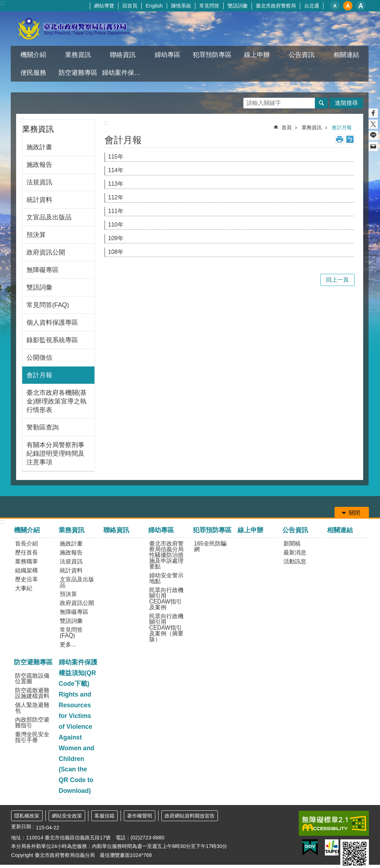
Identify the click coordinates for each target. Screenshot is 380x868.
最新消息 (295, 552)
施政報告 (39, 165)
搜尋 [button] (321, 103)
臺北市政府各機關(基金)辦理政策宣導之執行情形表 (57, 401)
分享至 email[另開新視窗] (373, 146)
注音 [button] (350, 139)
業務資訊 (78, 55)
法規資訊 (39, 182)
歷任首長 (26, 552)
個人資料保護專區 (52, 323)
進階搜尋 (346, 103)
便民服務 (33, 73)
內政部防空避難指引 (32, 722)
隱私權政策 (27, 816)
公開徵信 (39, 358)
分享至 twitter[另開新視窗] (373, 124)
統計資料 (39, 200)
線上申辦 (257, 55)
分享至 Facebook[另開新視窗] (373, 113)
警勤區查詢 (43, 427)
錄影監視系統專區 (52, 340)
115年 (116, 157)
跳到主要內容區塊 (4, 4)
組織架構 (26, 570)
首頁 (287, 127)
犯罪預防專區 (212, 55)
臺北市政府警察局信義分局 (74, 29)
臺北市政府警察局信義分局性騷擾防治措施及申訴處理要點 (166, 555)
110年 (116, 225)
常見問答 (209, 6)
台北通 (312, 6)
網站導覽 (104, 6)
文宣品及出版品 (49, 217)
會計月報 (39, 375)
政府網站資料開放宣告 (190, 816)
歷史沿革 (26, 579)
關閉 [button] (355, 513)
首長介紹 (26, 544)
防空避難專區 (78, 73)
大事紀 (24, 588)
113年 (116, 184)
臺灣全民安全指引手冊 (32, 737)
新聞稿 (292, 544)
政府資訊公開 (46, 252)
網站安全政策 (67, 816)
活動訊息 (295, 561)
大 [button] (361, 6)
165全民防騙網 (210, 546)
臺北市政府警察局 (276, 6)
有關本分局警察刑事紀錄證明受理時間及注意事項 (55, 454)
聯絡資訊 (123, 55)
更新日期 (21, 826)
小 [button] (335, 6)
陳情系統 (181, 6)
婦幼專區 (167, 55)
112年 (116, 197)
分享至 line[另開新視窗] (373, 135)
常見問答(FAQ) (48, 305)
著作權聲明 (140, 816)
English (154, 6)
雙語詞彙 (238, 6)
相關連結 (346, 55)
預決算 (36, 235)
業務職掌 (26, 561)
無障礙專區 (43, 270)
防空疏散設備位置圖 (32, 678)
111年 (116, 211)
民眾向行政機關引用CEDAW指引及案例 (166, 599)
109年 (116, 238)
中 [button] (348, 6)
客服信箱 (104, 816)
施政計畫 (39, 147)
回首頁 (130, 6)
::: (2, 3)
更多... (68, 644)
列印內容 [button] (340, 139)
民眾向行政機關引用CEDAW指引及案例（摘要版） (166, 628)
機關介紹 (33, 55)
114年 (116, 170)
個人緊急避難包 (32, 708)
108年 (116, 252)
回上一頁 (337, 280)
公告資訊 (302, 55)
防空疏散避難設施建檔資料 (32, 693)
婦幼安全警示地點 (166, 578)
